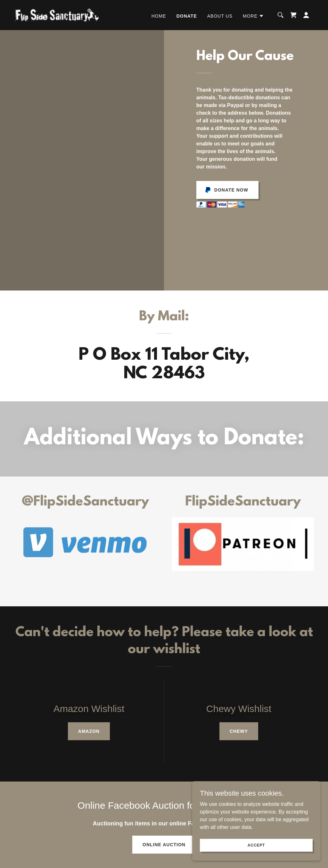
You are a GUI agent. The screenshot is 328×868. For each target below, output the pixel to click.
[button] (253, 16)
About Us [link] (220, 16)
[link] (57, 15)
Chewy (239, 731)
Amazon (89, 731)
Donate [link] (187, 16)
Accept (256, 845)
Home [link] (159, 16)
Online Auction (164, 845)
